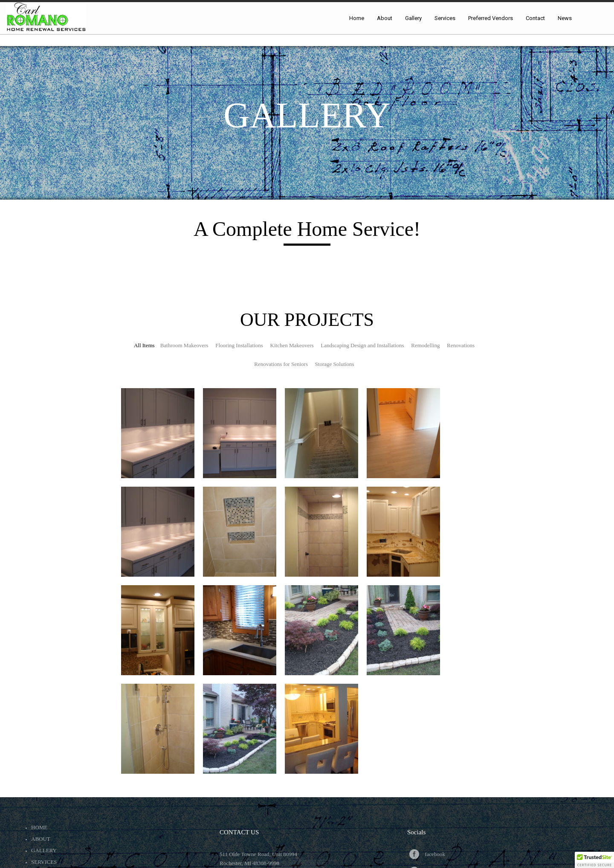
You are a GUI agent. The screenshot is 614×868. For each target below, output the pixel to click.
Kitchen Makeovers (292, 345)
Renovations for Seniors (281, 364)
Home (39, 827)
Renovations (461, 345)
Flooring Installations (239, 345)
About (41, 839)
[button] (594, 860)
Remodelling (425, 345)
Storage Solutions (335, 364)
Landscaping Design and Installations (362, 345)
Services (44, 862)
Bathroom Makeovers (184, 345)
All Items (144, 345)
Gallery (44, 850)
